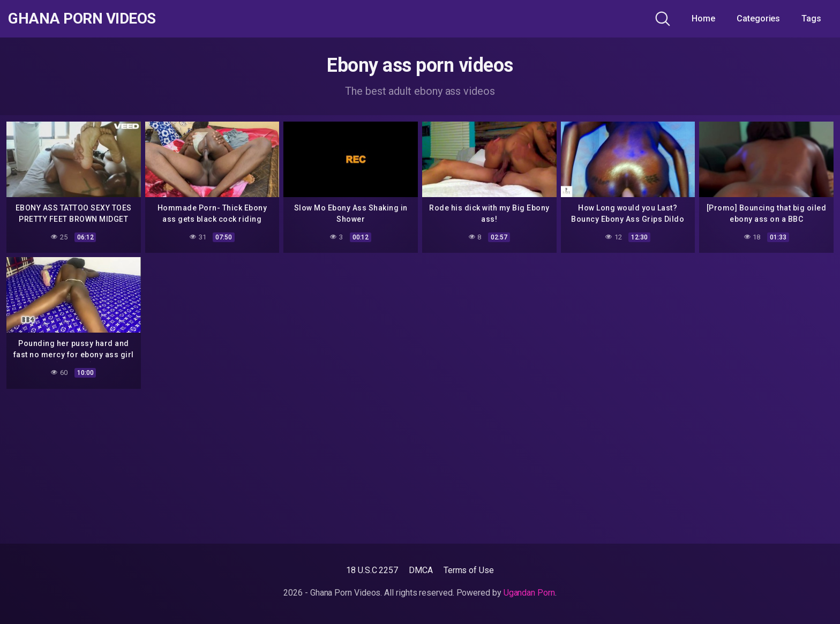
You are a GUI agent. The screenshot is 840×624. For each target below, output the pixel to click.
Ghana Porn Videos (82, 19)
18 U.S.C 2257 (372, 570)
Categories (758, 18)
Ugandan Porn (529, 593)
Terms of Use (469, 570)
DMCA (421, 570)
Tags (811, 18)
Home (703, 18)
